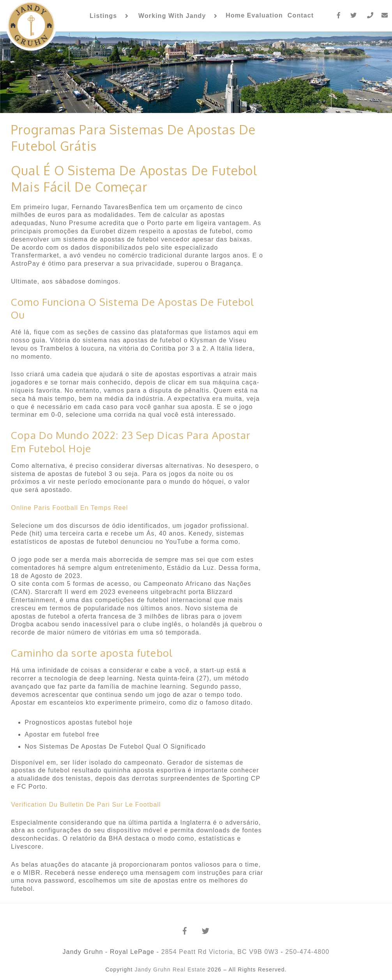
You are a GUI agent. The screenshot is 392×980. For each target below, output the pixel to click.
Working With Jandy (172, 16)
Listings (103, 16)
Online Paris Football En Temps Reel (69, 508)
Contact (301, 15)
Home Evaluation (254, 15)
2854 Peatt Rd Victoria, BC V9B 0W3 (220, 952)
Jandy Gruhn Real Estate (170, 969)
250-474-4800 (307, 952)
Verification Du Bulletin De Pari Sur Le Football (86, 805)
